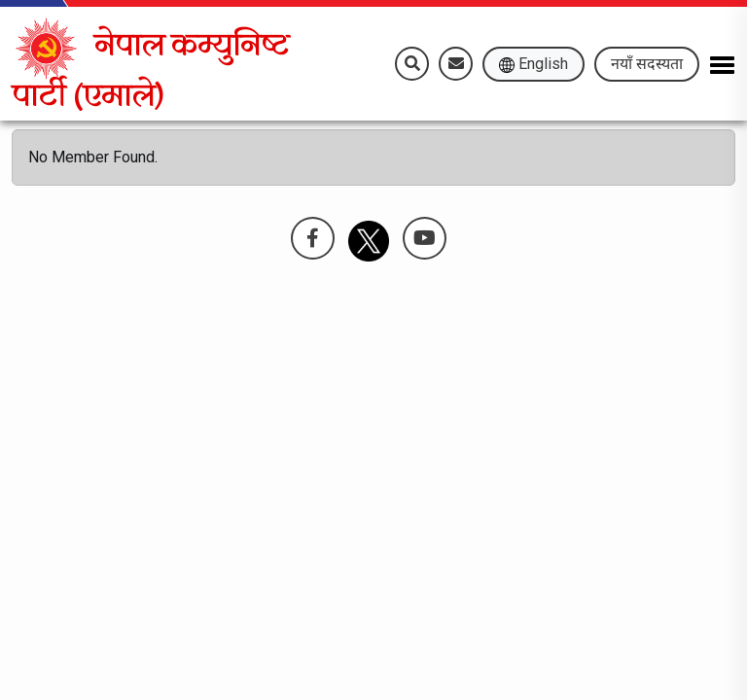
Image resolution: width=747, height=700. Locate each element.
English (534, 64)
